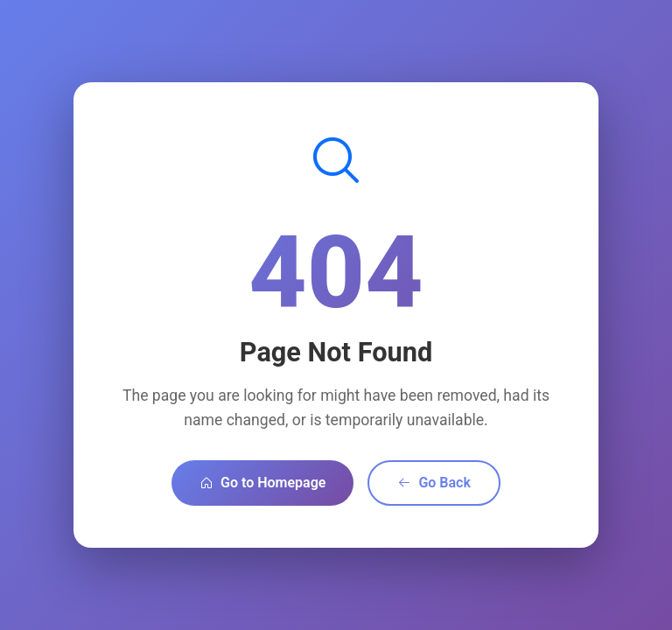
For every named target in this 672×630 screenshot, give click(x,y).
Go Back (434, 483)
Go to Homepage (262, 483)
